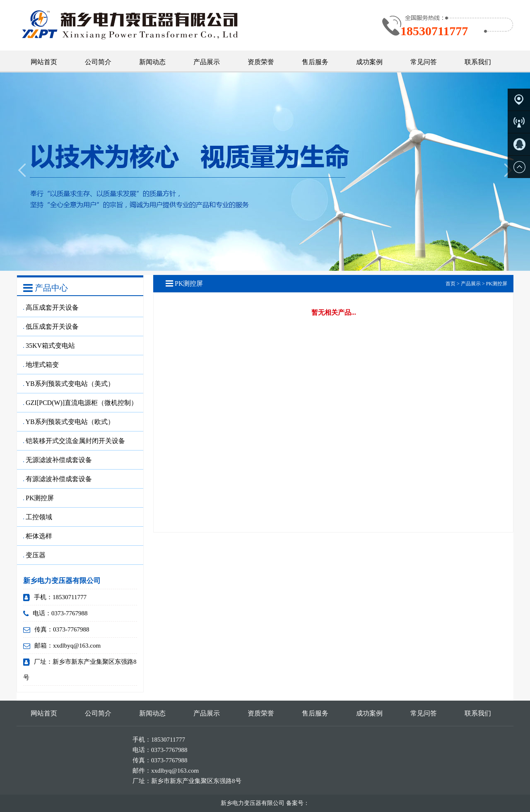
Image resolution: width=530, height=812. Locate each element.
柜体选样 (38, 536)
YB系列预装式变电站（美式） (69, 384)
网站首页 (44, 62)
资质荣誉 (261, 62)
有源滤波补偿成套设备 (58, 479)
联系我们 (478, 62)
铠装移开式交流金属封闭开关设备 (74, 441)
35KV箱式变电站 (49, 346)
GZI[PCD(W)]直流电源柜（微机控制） (80, 403)
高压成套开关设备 (51, 307)
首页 (450, 284)
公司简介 (98, 62)
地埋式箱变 (41, 365)
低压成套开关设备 (51, 326)
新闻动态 (152, 62)
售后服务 (315, 62)
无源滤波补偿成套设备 (58, 460)
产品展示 (207, 62)
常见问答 (424, 62)
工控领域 (38, 517)
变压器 (34, 555)
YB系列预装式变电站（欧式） (69, 422)
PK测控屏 (39, 498)
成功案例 (369, 62)
